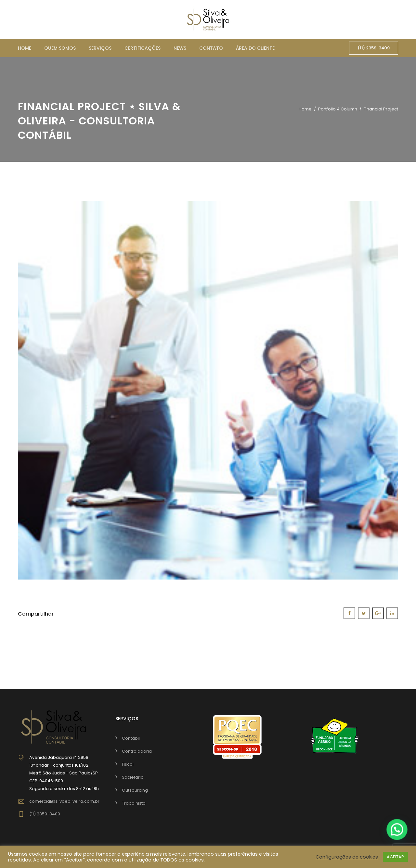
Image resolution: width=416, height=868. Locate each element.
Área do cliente (255, 48)
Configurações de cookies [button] (347, 857)
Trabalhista (134, 803)
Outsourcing (135, 790)
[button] (397, 830)
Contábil (131, 738)
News (180, 48)
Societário (133, 777)
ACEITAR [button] (395, 857)
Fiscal (128, 764)
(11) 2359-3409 (374, 48)
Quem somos (60, 48)
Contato (211, 48)
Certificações (143, 48)
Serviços (100, 48)
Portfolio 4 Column (338, 109)
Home (25, 48)
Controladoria (137, 751)
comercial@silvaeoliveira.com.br (64, 801)
